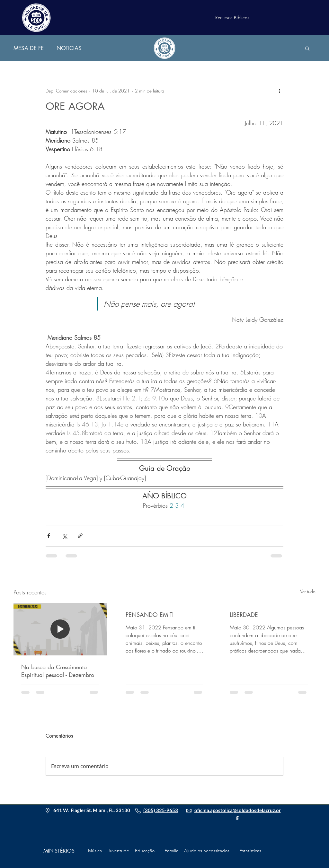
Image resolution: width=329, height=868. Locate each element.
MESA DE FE (29, 48)
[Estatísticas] (250, 851)
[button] (307, 48)
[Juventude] (118, 851)
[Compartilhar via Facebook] (49, 536)
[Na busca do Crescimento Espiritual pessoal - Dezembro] (60, 629)
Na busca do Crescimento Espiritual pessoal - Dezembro (58, 671)
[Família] (171, 851)
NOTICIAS (69, 48)
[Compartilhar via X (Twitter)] (64, 536)
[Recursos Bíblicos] (232, 18)
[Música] (95, 851)
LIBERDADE (244, 615)
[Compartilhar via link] (80, 536)
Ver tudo (308, 591)
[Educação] (145, 851)
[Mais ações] (280, 91)
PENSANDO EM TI (150, 615)
